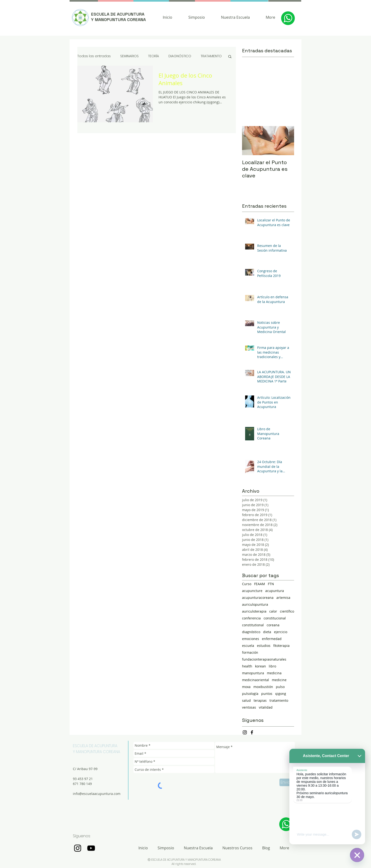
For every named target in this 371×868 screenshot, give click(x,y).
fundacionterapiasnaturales (264, 659)
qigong (281, 694)
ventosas (249, 707)
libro (272, 666)
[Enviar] (286, 782)
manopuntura (253, 673)
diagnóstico (251, 632)
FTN (271, 584)
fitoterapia (281, 646)
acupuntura (275, 591)
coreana (273, 625)
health (247, 666)
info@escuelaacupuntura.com (97, 794)
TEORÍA (154, 56)
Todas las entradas (94, 56)
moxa (246, 687)
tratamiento (279, 700)
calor (273, 611)
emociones (251, 639)
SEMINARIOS (129, 56)
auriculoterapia (254, 611)
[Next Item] (287, 141)
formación (250, 652)
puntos (267, 694)
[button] (230, 57)
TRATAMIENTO (211, 56)
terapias (260, 700)
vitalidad (266, 707)
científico (287, 611)
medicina (274, 673)
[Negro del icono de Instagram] (245, 732)
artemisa (283, 598)
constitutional (253, 625)
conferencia (251, 618)
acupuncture (252, 591)
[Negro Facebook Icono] (252, 732)
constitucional (275, 618)
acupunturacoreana (258, 598)
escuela (248, 646)
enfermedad (272, 639)
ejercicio (281, 632)
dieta (267, 632)
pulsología (250, 694)
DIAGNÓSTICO (180, 56)
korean (261, 666)
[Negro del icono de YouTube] (91, 848)
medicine (279, 680)
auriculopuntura (255, 604)
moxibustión (263, 687)
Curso (247, 584)
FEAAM (260, 584)
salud (246, 700)
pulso (280, 687)
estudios (264, 646)
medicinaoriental (256, 680)
